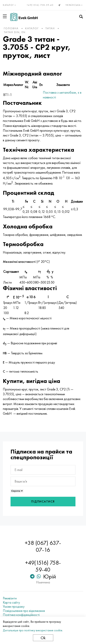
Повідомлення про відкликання (24, 611)
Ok (43, 638)
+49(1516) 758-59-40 (40, 5)
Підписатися (43, 501)
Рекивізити (10, 598)
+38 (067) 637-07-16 (43, 546)
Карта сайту (11, 602)
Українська (74, 5)
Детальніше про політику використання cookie (33, 630)
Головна (11, 28)
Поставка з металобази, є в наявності (62, 95)
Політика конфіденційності (21, 615)
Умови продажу (14, 607)
